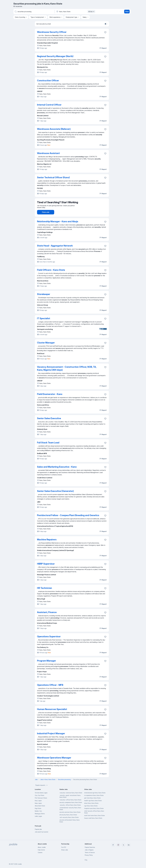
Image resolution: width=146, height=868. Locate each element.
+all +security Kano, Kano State (69, 823)
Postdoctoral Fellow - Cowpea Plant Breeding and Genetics (68, 521)
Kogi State (38, 814)
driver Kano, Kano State (91, 808)
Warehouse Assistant (48, 153)
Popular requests (42, 790)
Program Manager (47, 666)
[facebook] (113, 845)
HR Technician (45, 593)
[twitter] (123, 845)
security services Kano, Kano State (70, 817)
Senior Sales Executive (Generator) (55, 496)
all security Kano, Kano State (68, 820)
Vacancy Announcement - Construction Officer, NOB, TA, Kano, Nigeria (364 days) (67, 374)
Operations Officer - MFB (50, 690)
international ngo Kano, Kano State (95, 798)
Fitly (86, 860)
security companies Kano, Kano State (71, 808)
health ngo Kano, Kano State (93, 806)
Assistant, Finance (47, 617)
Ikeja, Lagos (38, 808)
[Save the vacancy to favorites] (105, 32)
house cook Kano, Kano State (93, 823)
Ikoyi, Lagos (38, 806)
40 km (92, 12)
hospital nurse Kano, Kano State (94, 814)
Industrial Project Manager (51, 739)
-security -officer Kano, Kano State (70, 810)
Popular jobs (38, 834)
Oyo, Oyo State (39, 801)
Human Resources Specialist (52, 714)
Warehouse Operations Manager (54, 763)
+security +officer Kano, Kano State (70, 805)
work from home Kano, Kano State (95, 821)
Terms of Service (90, 852)
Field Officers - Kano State (51, 275)
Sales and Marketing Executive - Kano (57, 472)
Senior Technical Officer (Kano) (53, 177)
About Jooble (42, 847)
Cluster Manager (46, 348)
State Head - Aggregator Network (55, 251)
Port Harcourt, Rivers (41, 803)
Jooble (20, 864)
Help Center (41, 850)
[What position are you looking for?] (34, 12)
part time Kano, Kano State (92, 803)
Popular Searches (90, 847)
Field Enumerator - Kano (50, 399)
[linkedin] (129, 845)
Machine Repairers (47, 545)
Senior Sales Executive (49, 424)
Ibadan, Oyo (38, 816)
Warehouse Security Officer (52, 32)
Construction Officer (48, 80)
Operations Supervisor (49, 642)
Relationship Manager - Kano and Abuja (58, 227)
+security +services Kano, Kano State (71, 798)
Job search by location (42, 837)
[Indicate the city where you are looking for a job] (76, 12)
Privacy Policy (89, 855)
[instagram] (118, 845)
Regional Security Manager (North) (55, 56)
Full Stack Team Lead (48, 448)
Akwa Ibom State (40, 811)
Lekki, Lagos (38, 821)
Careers (40, 852)
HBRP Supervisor (46, 569)
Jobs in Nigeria (89, 850)
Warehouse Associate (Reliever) (54, 129)
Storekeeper (44, 299)
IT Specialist (44, 324)
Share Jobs (65, 850)
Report (103, 48)
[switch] (106, 24)
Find (127, 12)
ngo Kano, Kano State (91, 811)
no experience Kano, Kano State (94, 801)
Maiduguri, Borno (40, 819)
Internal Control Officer (49, 105)
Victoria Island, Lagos (41, 798)
